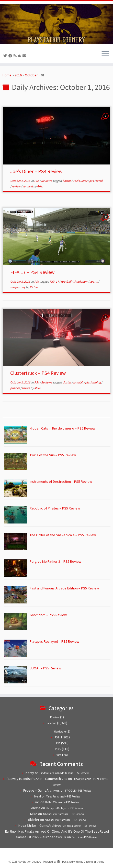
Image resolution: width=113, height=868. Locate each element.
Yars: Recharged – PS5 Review (63, 796)
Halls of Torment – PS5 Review (62, 802)
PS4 (37, 181)
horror (67, 181)
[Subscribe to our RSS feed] (16, 56)
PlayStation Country (29, 862)
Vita (59, 755)
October (31, 75)
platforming (93, 382)
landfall (78, 382)
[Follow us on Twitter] (6, 56)
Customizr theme (94, 862)
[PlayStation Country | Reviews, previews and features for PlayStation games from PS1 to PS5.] (56, 24)
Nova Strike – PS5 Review (81, 826)
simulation (81, 281)
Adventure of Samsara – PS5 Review (63, 814)
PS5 (58, 743)
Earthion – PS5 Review (84, 837)
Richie (34, 287)
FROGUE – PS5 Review (78, 791)
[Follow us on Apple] (20, 56)
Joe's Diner (80, 181)
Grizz (40, 186)
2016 (18, 75)
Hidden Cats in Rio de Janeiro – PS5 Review (64, 773)
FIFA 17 (54, 281)
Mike (37, 388)
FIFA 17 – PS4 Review (32, 272)
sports (94, 281)
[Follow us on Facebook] (11, 56)
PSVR (58, 749)
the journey (18, 287)
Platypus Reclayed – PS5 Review (64, 808)
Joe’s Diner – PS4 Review (36, 171)
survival (28, 186)
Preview (55, 717)
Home (7, 75)
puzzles (15, 388)
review (16, 186)
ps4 (92, 181)
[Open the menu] (105, 54)
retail (99, 181)
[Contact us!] (25, 56)
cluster (67, 382)
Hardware (60, 732)
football (66, 281)
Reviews (47, 181)
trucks (26, 388)
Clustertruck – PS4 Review (38, 373)
